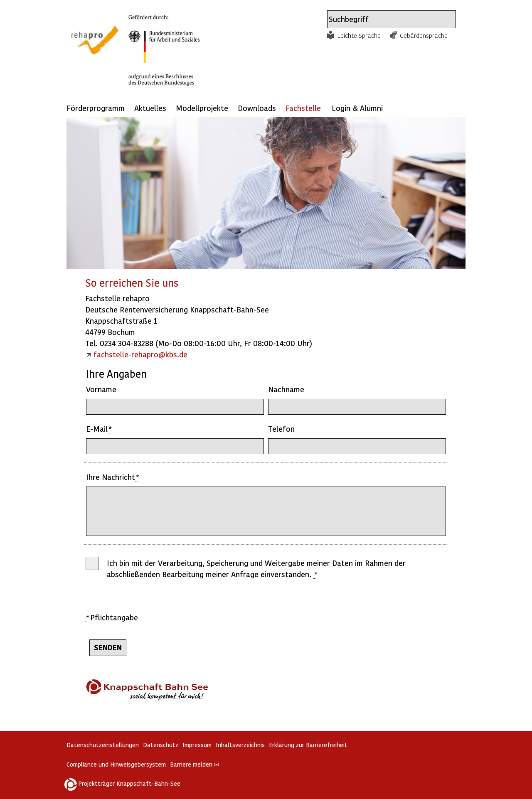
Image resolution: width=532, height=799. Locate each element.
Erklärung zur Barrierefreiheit (308, 745)
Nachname (286, 389)
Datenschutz (161, 745)
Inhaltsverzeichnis (240, 745)
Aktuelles (150, 108)
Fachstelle (303, 108)
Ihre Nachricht (112, 477)
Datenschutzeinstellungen (103, 745)
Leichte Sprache (359, 35)
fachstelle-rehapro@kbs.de (140, 354)
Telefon (281, 429)
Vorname (101, 389)
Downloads (257, 108)
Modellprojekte (202, 108)
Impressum (197, 745)
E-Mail (98, 429)
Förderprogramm (96, 108)
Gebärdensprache (424, 35)
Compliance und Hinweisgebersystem (116, 764)
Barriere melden (195, 764)
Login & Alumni (357, 108)
